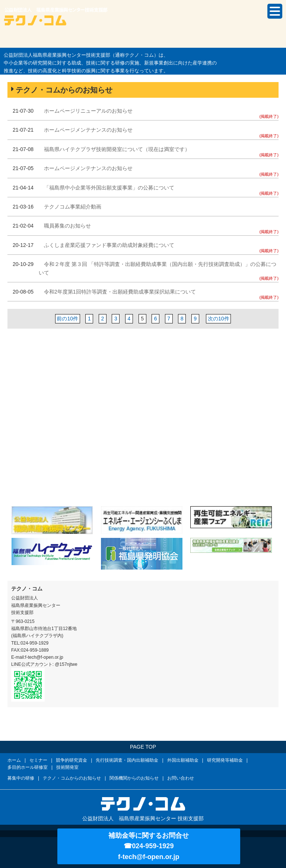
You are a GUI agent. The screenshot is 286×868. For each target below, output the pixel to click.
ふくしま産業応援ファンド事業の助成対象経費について (109, 245)
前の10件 (68, 319)
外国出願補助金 (183, 760)
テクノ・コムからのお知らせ (72, 778)
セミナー (38, 760)
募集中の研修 (21, 778)
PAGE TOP (143, 747)
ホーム (14, 760)
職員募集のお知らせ (67, 226)
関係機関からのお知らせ (134, 778)
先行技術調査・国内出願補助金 (127, 760)
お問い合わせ (181, 778)
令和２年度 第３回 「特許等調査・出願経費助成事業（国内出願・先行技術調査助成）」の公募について (158, 268)
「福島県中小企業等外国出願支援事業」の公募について (109, 188)
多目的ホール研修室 (28, 767)
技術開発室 (67, 767)
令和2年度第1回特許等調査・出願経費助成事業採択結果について (120, 292)
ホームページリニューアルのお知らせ (88, 111)
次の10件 (218, 319)
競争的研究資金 (71, 760)
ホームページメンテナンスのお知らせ (88, 130)
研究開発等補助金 (225, 760)
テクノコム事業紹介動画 (73, 207)
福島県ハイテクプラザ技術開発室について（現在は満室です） (117, 149)
